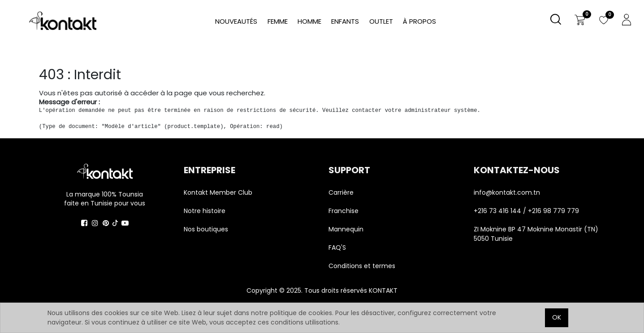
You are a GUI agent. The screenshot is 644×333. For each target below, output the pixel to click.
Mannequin (347, 229)
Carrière (341, 192)
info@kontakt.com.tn (508, 192)
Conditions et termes (362, 266)
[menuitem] (419, 22)
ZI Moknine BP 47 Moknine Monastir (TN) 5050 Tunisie (536, 234)
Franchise (344, 211)
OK (557, 317)
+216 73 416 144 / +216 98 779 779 (526, 211)
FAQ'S (337, 248)
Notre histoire (205, 211)
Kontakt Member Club (218, 192)
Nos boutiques (206, 229)
